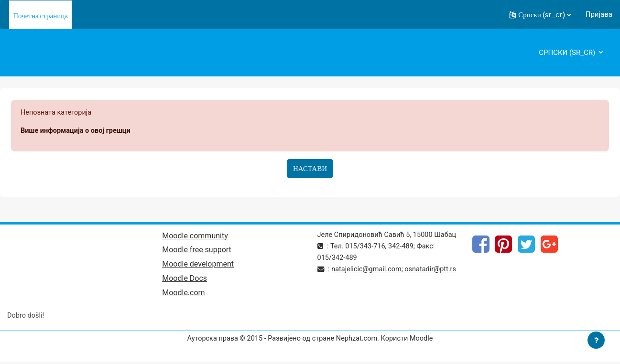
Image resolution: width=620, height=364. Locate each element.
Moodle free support (197, 252)
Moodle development (198, 266)
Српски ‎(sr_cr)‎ (568, 53)
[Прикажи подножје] (596, 340)
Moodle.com (183, 295)
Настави (310, 169)
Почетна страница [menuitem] (40, 16)
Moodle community (195, 237)
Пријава (599, 14)
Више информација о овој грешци (77, 131)
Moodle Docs (185, 281)
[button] (540, 15)
